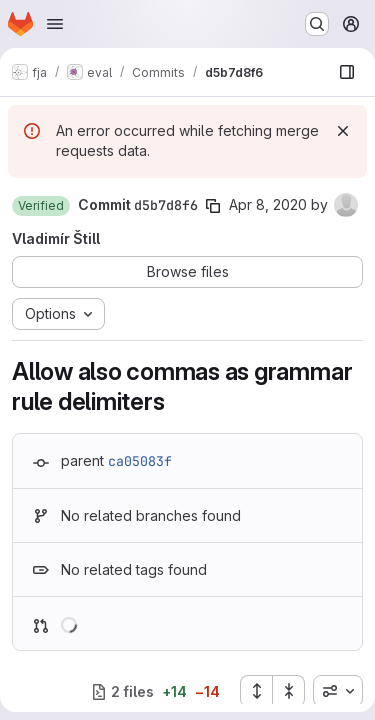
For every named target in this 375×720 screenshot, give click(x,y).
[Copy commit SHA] (213, 206)
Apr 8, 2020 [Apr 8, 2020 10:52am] (268, 204)
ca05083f (140, 461)
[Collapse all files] (289, 691)
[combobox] (338, 691)
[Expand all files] (256, 691)
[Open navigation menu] (55, 24)
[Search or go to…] (317, 24)
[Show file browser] (347, 72)
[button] (41, 206)
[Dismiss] (343, 131)
